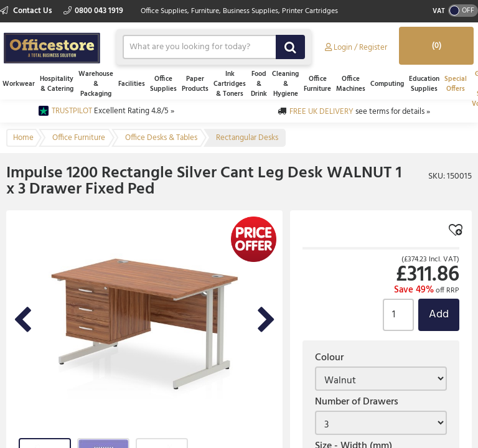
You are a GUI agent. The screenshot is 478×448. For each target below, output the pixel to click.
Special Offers (456, 84)
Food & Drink (259, 84)
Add (439, 315)
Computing (387, 84)
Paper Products (195, 84)
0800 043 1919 (93, 11)
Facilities (132, 84)
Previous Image (22, 321)
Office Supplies (163, 84)
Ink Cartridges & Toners (230, 84)
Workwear (19, 84)
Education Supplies (424, 84)
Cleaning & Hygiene (285, 84)
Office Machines (351, 84)
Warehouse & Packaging (96, 84)
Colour (329, 358)
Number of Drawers (357, 402)
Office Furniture (317, 84)
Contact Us (27, 11)
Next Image (266, 321)
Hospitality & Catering (57, 84)
